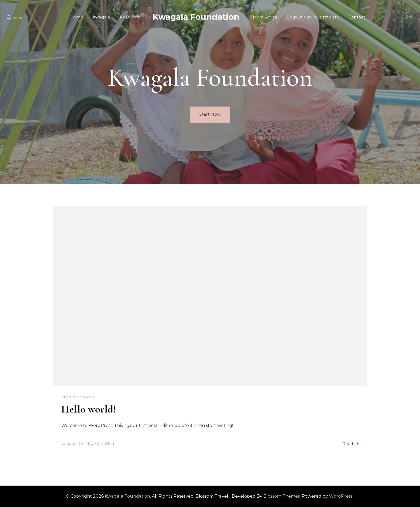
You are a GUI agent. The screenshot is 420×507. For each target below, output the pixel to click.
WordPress (341, 496)
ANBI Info (130, 17)
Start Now (210, 114)
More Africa (265, 17)
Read (351, 443)
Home (77, 17)
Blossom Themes (282, 496)
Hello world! (89, 409)
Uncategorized (78, 397)
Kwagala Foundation (196, 17)
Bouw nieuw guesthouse (313, 17)
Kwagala (101, 17)
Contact (357, 17)
